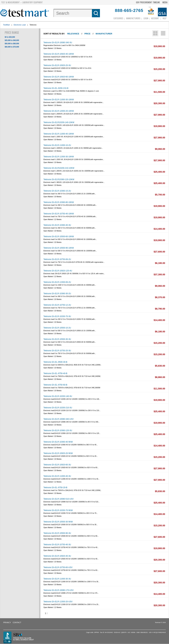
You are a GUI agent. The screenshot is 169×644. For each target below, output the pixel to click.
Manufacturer (104, 34)
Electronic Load (20, 25)
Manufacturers (133, 18)
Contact (17, 622)
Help (165, 18)
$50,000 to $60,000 (12, 44)
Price (87, 34)
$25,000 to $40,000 (12, 40)
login (146, 18)
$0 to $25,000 (10, 37)
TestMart (6, 25)
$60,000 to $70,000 (12, 47)
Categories (118, 18)
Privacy (7, 622)
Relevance (73, 34)
